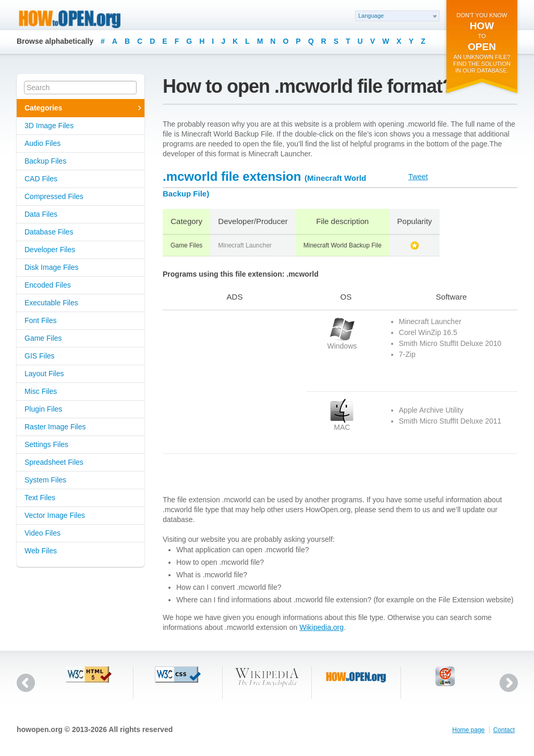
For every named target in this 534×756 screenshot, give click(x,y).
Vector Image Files (55, 515)
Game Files (43, 338)
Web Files (41, 551)
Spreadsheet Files (54, 462)
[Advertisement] (228, 382)
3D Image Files (49, 126)
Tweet (418, 177)
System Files (45, 480)
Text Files (40, 498)
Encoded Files (48, 285)
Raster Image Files (55, 427)
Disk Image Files (51, 267)
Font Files (40, 320)
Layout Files (44, 374)
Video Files (43, 533)
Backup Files (45, 161)
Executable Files (51, 303)
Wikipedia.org (321, 627)
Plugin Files (43, 409)
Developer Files (50, 250)
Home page (468, 730)
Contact (504, 730)
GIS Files (40, 356)
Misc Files (41, 391)
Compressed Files (54, 196)
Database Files (49, 232)
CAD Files (41, 179)
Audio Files (43, 143)
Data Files (41, 214)
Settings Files (46, 444)
